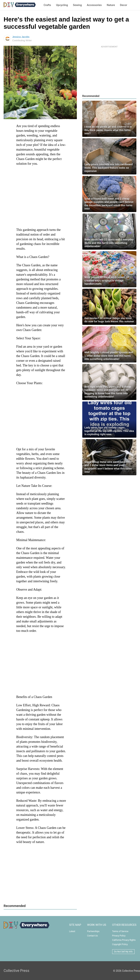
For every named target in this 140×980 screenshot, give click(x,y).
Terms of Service (120, 931)
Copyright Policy (120, 944)
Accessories (94, 5)
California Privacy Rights (124, 940)
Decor (123, 5)
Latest (72, 931)
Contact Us (92, 936)
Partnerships (93, 931)
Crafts (47, 5)
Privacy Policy (119, 936)
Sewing (77, 5)
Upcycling (62, 5)
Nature (111, 5)
